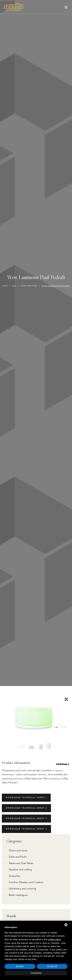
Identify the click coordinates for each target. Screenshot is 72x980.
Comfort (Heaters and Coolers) (26, 882)
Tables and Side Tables (21, 863)
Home (5, 286)
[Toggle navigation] (66, 8)
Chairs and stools (18, 850)
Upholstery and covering (22, 889)
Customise (36, 973)
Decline (20, 966)
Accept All (52, 966)
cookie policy (54, 939)
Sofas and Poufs (29, 286)
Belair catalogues (18, 895)
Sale (14, 286)
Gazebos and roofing (20, 869)
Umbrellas (14, 876)
